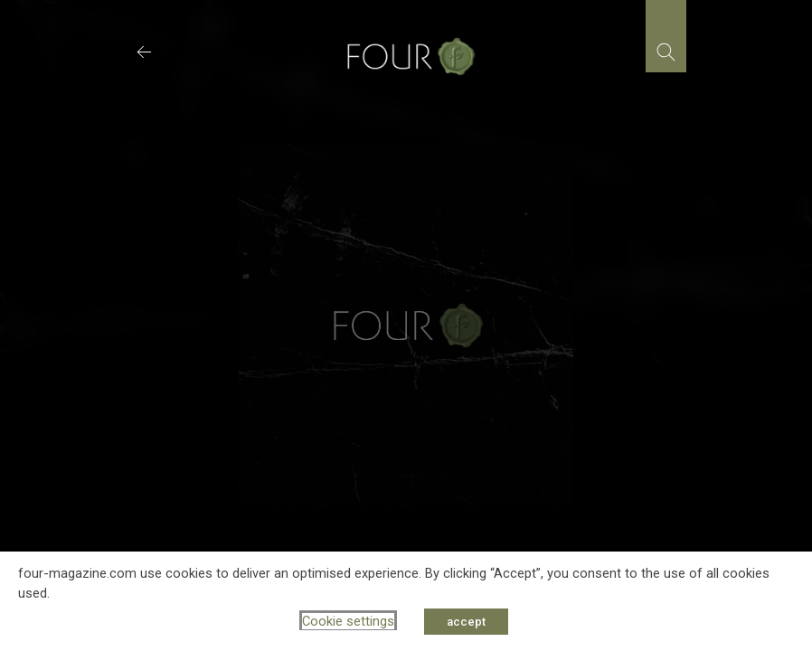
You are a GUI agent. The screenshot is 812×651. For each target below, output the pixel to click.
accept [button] (466, 622)
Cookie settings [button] (348, 621)
